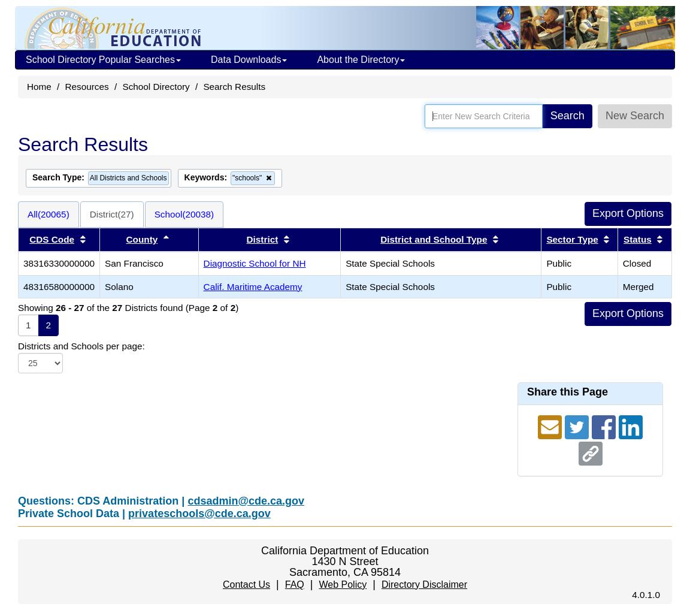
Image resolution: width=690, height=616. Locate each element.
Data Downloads (249, 60)
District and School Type (434, 239)
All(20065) (49, 214)
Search (568, 116)
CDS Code (52, 239)
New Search (635, 116)
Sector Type (572, 239)
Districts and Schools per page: (81, 346)
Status (638, 239)
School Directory (156, 87)
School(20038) (184, 214)
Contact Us (246, 585)
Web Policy (343, 585)
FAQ (295, 585)
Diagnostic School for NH (255, 263)
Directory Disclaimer (424, 585)
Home (39, 87)
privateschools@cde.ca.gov (199, 514)
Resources (87, 87)
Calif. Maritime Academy (253, 287)
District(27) (112, 214)
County (142, 239)
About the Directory (361, 60)
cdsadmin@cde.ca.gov (246, 501)
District (263, 239)
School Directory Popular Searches (103, 60)
